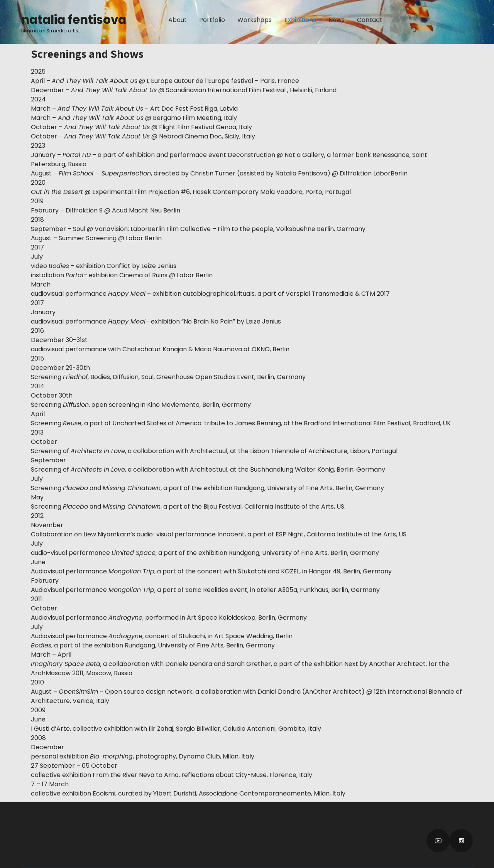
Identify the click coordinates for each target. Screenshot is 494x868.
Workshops (255, 20)
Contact (370, 20)
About (178, 20)
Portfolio (212, 20)
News (337, 20)
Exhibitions (300, 20)
